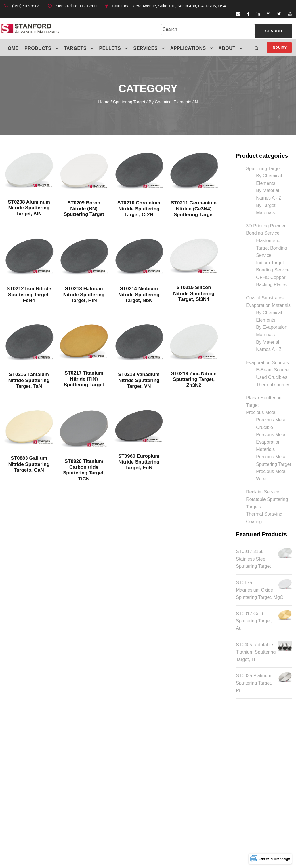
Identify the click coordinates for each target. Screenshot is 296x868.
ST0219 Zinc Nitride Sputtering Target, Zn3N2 (194, 379)
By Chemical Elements (170, 102)
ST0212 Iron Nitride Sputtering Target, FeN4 (29, 295)
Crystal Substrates (265, 298)
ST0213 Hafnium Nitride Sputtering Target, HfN (84, 295)
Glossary (93, 781)
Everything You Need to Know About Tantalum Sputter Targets (180, 823)
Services (146, 48)
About (227, 48)
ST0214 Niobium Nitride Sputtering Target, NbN (139, 295)
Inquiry (279, 48)
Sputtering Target (129, 102)
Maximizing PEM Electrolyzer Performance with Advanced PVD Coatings (181, 775)
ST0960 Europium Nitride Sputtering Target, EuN (139, 462)
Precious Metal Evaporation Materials (271, 442)
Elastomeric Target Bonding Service (272, 248)
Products (38, 48)
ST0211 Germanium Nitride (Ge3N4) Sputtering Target (194, 209)
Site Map (93, 729)
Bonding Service (263, 233)
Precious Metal (261, 412)
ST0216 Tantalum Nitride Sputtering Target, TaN (29, 380)
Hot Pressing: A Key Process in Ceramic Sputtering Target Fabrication (185, 733)
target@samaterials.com (255, 783)
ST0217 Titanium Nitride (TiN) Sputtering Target (84, 379)
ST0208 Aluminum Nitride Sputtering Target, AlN (29, 208)
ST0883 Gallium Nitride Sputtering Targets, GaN (29, 464)
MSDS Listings (99, 794)
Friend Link (95, 742)
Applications (188, 48)
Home (12, 48)
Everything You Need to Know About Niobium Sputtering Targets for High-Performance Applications (183, 800)
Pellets (110, 48)
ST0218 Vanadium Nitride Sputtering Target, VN (139, 380)
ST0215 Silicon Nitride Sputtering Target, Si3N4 (194, 293)
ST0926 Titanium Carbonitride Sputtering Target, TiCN (84, 470)
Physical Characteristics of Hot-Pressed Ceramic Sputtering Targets (182, 753)
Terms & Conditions (104, 768)
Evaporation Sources (267, 363)
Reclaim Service (263, 492)
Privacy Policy (98, 755)
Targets (75, 48)
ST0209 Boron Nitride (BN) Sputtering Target (84, 209)
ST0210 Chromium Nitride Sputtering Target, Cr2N (139, 209)
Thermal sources (273, 385)
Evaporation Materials (268, 305)
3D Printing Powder (266, 226)
